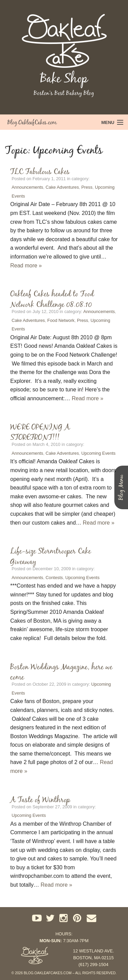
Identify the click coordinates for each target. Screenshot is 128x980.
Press (87, 187)
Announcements (27, 187)
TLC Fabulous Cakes (40, 171)
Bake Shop (64, 78)
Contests (54, 578)
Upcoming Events (98, 453)
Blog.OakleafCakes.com (32, 122)
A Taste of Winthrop (40, 799)
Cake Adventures (62, 187)
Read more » (26, 266)
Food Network (61, 320)
